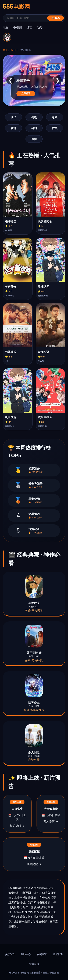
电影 (6, 27)
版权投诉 (58, 954)
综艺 (29, 27)
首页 (5, 50)
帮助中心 (26, 954)
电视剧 (17, 27)
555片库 (15, 50)
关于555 (10, 954)
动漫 (40, 27)
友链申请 (42, 954)
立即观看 (26, 94)
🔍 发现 (56, 18)
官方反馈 (34, 964)
